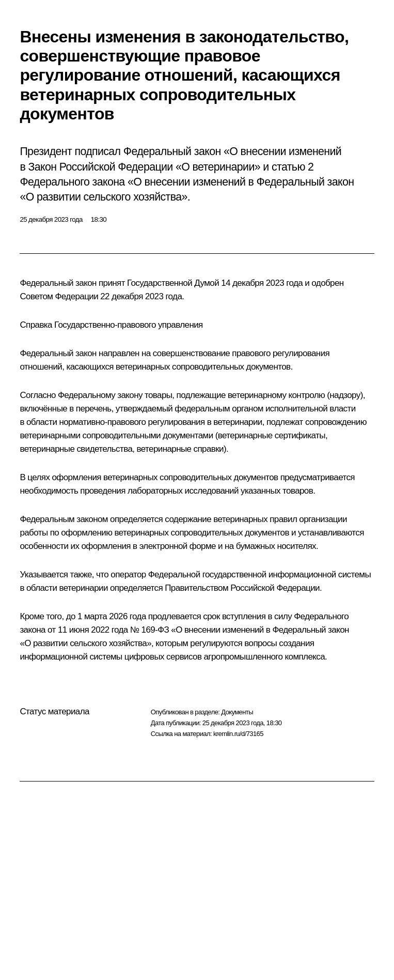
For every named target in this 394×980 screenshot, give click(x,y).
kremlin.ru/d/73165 (238, 734)
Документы (237, 712)
